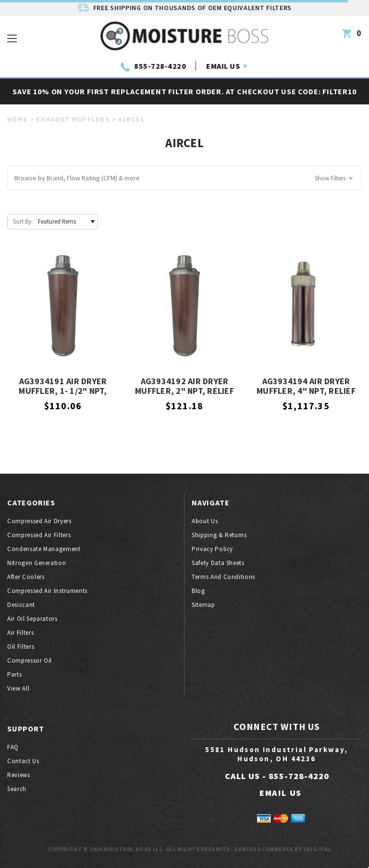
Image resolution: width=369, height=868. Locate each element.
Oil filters (21, 647)
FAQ (13, 747)
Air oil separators (32, 619)
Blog (198, 591)
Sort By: (23, 221)
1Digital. (318, 849)
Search (17, 789)
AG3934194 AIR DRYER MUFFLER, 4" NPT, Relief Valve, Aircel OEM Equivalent (306, 387)
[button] (184, 178)
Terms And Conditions (223, 577)
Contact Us (23, 761)
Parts (14, 674)
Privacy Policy (212, 549)
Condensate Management (44, 549)
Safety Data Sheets (218, 563)
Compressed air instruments (47, 591)
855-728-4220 (160, 66)
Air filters (20, 633)
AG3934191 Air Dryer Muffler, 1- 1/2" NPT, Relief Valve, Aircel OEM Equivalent (63, 387)
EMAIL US (223, 66)
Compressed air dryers (39, 521)
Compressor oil (30, 660)
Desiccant (21, 605)
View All (18, 688)
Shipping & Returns (219, 535)
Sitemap (203, 605)
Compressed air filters (39, 535)
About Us (205, 521)
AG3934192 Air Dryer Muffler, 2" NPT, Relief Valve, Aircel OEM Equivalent (184, 387)
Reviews (19, 775)
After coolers (26, 577)
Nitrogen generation (37, 563)
